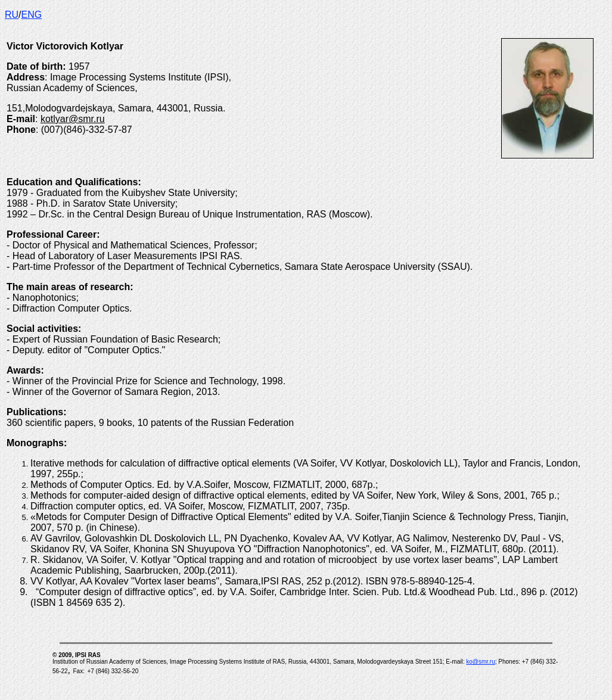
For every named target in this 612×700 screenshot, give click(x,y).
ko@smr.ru (481, 662)
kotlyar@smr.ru (73, 119)
